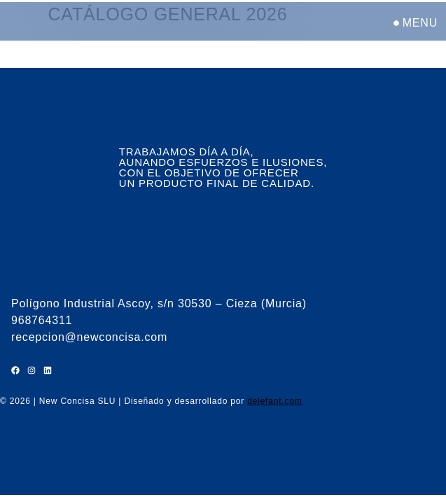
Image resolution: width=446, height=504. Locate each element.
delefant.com (274, 401)
